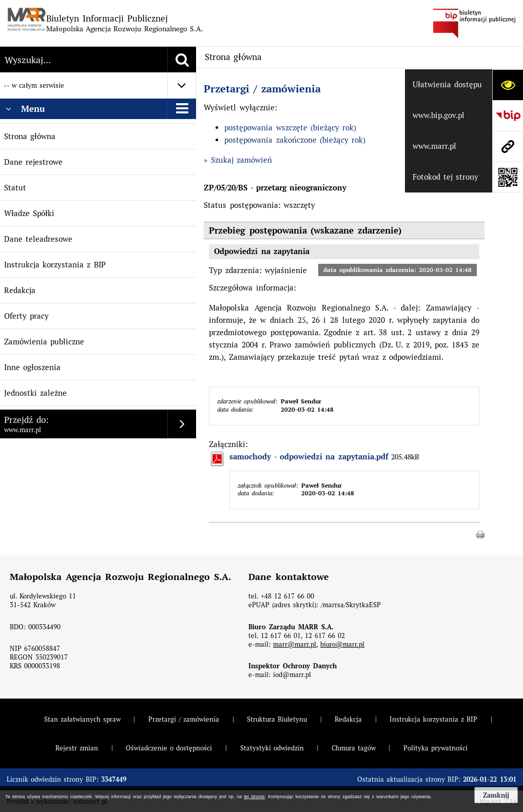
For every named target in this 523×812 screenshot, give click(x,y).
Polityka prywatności (435, 748)
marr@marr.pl (295, 644)
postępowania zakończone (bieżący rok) (295, 140)
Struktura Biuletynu (277, 719)
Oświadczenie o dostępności (169, 748)
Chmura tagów (354, 748)
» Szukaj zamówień (238, 160)
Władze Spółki (29, 213)
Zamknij (496, 795)
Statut (15, 188)
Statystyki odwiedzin (272, 748)
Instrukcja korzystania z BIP (55, 265)
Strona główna (30, 136)
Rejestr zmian (77, 748)
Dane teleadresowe (38, 239)
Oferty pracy (26, 316)
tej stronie (254, 797)
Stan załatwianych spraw (82, 719)
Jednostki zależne (35, 393)
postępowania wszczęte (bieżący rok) (290, 128)
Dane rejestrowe (33, 162)
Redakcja (20, 290)
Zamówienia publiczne (44, 342)
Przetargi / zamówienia (262, 89)
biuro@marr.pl (342, 644)
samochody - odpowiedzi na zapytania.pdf (309, 457)
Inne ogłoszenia (32, 367)
